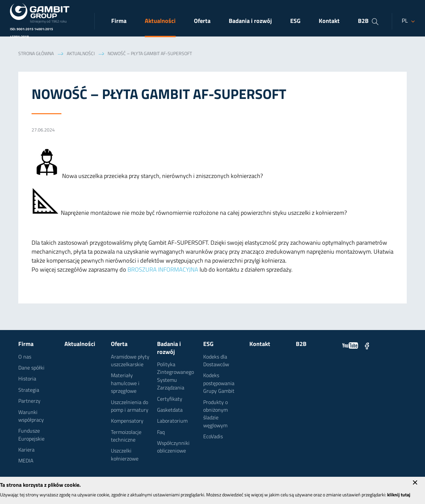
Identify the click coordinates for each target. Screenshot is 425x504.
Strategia (29, 390)
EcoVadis (213, 437)
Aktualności (160, 21)
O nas (25, 357)
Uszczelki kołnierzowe (125, 455)
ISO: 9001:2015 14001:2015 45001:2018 (32, 33)
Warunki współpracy (31, 417)
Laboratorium (172, 421)
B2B (363, 21)
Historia (27, 379)
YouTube (350, 346)
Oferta (202, 21)
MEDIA (26, 461)
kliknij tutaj (399, 495)
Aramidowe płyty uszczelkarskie (130, 361)
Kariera (26, 450)
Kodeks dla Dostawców (216, 361)
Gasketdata (170, 410)
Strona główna (36, 54)
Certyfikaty (170, 399)
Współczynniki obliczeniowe (173, 447)
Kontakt (329, 21)
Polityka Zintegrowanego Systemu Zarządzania (175, 377)
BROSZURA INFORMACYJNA (163, 270)
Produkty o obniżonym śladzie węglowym (215, 414)
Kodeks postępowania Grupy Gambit (219, 384)
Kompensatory (127, 421)
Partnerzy (29, 401)
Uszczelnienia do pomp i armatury (130, 407)
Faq (161, 433)
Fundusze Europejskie (31, 435)
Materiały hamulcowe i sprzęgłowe (125, 384)
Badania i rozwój (250, 21)
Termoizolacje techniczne (126, 436)
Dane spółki (31, 368)
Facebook (367, 346)
